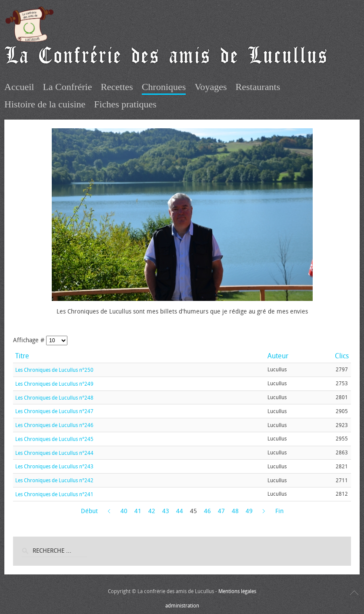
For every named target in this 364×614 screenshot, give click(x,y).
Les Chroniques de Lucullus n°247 (54, 411)
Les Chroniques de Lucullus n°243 (54, 467)
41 (138, 511)
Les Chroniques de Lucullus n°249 (54, 384)
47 (221, 511)
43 (166, 511)
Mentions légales (237, 591)
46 (207, 511)
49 (249, 511)
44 (180, 511)
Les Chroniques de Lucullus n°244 (54, 453)
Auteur (278, 356)
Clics (342, 356)
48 (235, 511)
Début (89, 511)
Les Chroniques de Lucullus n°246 (54, 425)
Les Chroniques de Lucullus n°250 (54, 370)
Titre (22, 356)
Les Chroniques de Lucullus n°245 (54, 439)
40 (124, 511)
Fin (279, 511)
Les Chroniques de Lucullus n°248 (54, 397)
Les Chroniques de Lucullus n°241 (54, 494)
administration (182, 606)
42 (152, 511)
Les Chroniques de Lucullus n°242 (54, 481)
